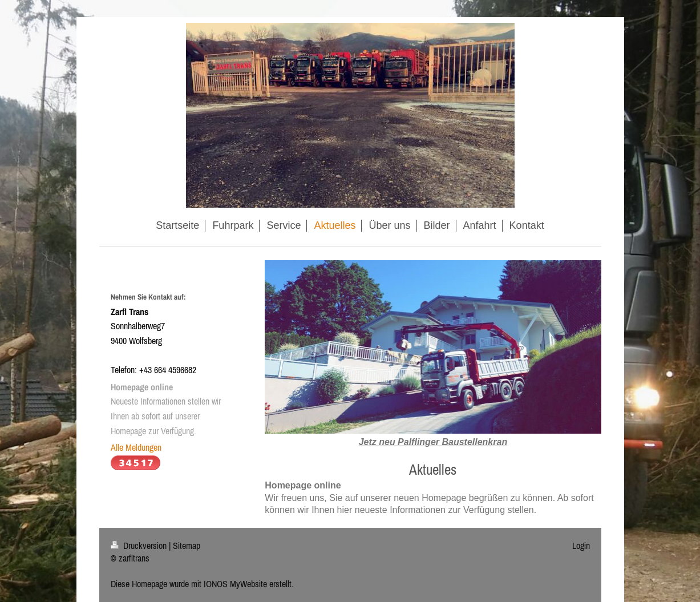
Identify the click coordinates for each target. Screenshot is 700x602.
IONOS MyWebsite (235, 584)
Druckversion (140, 546)
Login (581, 546)
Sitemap (187, 546)
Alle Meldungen (136, 447)
